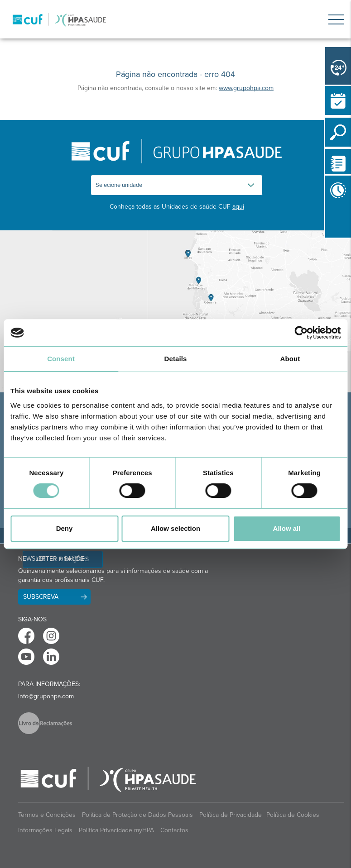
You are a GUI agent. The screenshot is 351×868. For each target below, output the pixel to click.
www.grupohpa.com (246, 88)
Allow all (287, 528)
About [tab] (290, 359)
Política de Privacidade (231, 815)
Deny (65, 528)
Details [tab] (176, 359)
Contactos (174, 830)
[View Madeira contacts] (74, 311)
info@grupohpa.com (46, 696)
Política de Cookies (293, 815)
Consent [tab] (61, 359)
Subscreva (41, 597)
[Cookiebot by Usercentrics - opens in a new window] (301, 333)
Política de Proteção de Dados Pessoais (137, 815)
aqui (238, 207)
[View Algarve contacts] (250, 311)
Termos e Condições (47, 815)
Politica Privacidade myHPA (116, 830)
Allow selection (175, 528)
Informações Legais (45, 830)
